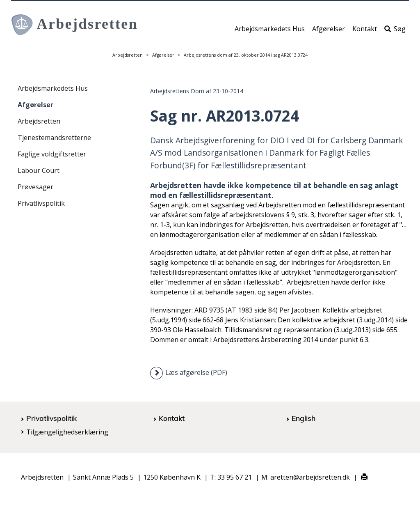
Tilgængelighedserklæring (67, 432)
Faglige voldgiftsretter (52, 154)
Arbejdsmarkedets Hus (270, 32)
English (304, 418)
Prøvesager (35, 187)
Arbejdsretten (128, 55)
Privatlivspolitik (41, 203)
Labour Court (39, 170)
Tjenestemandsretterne (54, 138)
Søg (395, 32)
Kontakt (365, 32)
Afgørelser (329, 32)
